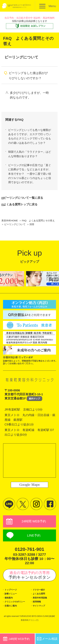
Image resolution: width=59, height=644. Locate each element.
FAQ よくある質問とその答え (39, 230)
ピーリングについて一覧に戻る (25, 207)
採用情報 (37, 612)
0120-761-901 (30, 560)
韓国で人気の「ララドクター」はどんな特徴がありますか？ (31, 161)
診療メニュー (11, 604)
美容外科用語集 (40, 608)
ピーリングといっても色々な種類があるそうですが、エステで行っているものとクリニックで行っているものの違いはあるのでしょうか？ (31, 140)
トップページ (11, 600)
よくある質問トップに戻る (22, 214)
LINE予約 (34, 546)
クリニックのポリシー (16, 612)
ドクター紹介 (39, 600)
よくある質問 (39, 604)
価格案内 (9, 608)
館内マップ (34, 408)
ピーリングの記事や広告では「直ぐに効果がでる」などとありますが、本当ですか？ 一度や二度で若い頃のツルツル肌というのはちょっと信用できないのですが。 (31, 182)
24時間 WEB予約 (34, 531)
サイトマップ (39, 617)
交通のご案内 (11, 617)
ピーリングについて (15, 234)
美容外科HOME (10, 230)
